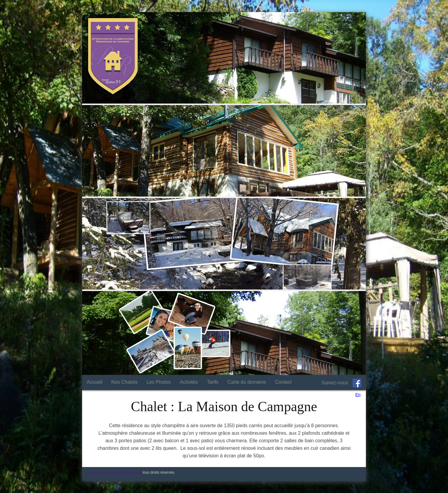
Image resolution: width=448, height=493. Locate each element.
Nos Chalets (125, 382)
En (358, 395)
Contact (283, 382)
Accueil (94, 382)
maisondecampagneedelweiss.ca (115, 472)
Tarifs (213, 382)
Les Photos (159, 382)
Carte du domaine (247, 382)
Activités (189, 382)
